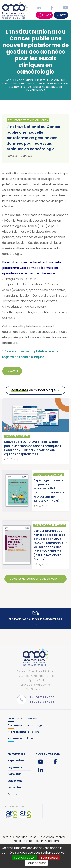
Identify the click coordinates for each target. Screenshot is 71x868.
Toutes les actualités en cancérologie (33, 579)
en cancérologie (25, 725)
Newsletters (16, 754)
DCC (61, 15)
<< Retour (12, 371)
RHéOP (44, 15)
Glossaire (14, 787)
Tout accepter (24, 858)
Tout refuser (50, 858)
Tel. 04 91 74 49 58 (42, 702)
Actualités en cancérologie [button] (34, 390)
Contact (14, 794)
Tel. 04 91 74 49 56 (42, 697)
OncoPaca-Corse (23, 719)
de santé (24, 732)
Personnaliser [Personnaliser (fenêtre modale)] (36, 863)
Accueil (11, 80)
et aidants (21, 738)
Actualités (26, 80)
